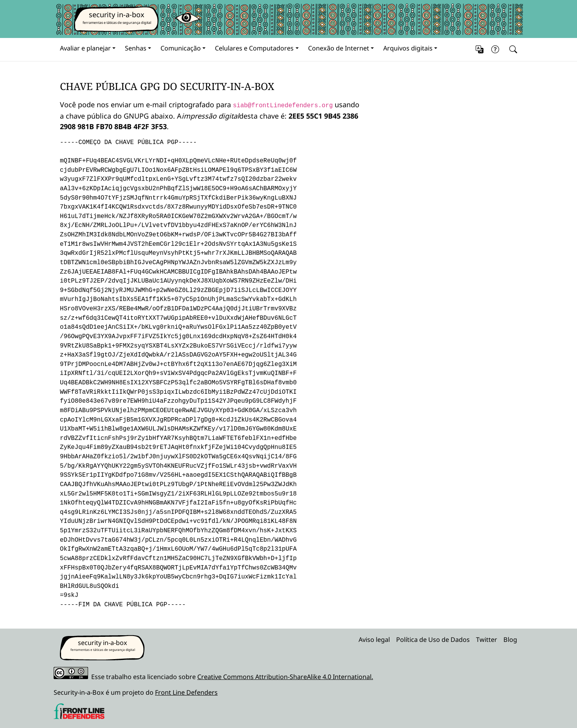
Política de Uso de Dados (433, 640)
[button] (480, 50)
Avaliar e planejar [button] (85, 48)
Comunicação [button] (181, 48)
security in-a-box (117, 14)
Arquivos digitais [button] (408, 48)
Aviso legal (374, 640)
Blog (510, 640)
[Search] (512, 50)
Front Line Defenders (186, 692)
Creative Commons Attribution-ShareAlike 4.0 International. (285, 677)
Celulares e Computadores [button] (254, 48)
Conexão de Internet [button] (339, 48)
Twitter (487, 640)
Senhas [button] (136, 48)
